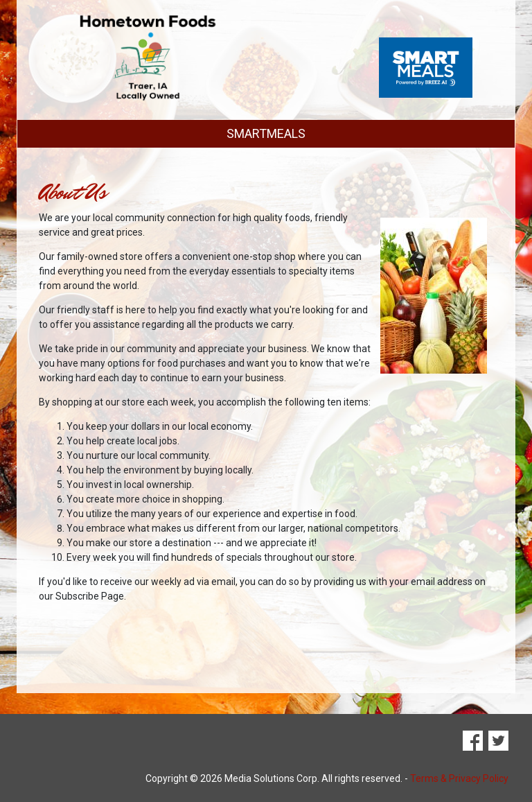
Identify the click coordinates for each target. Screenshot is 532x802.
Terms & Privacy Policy (459, 778)
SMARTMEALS (266, 133)
